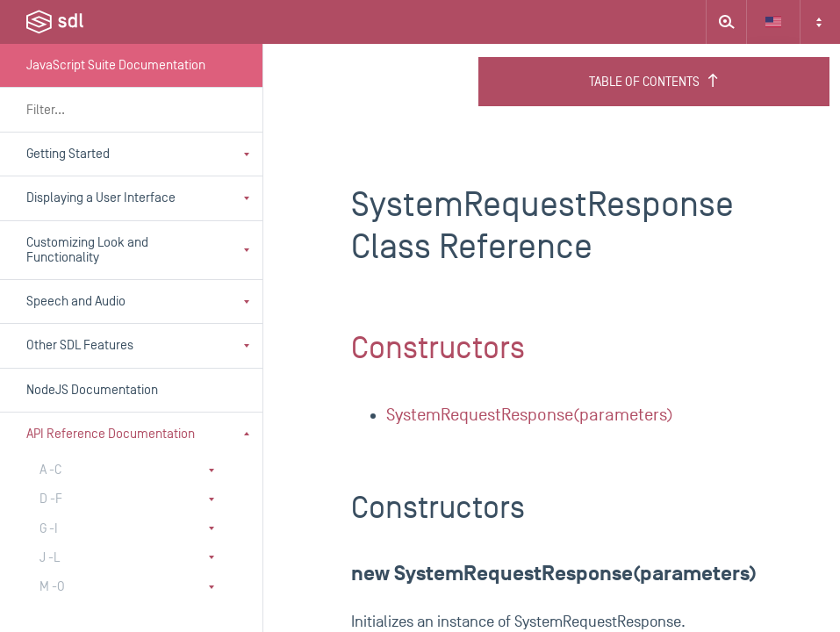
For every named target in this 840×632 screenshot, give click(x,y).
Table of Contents (654, 82)
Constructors (438, 348)
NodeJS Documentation (92, 390)
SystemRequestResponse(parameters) (530, 415)
